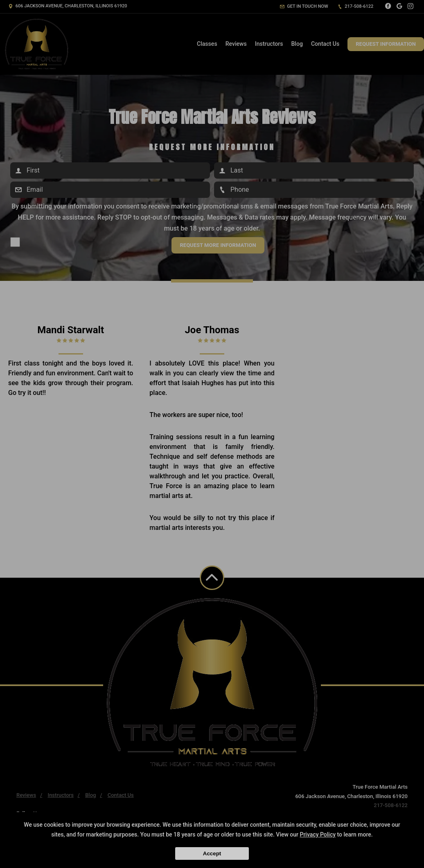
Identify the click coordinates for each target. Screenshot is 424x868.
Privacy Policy (318, 834)
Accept (212, 853)
